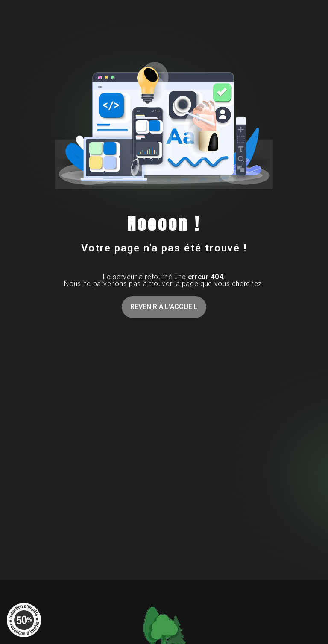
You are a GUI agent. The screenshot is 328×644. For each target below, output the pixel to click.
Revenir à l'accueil (164, 307)
